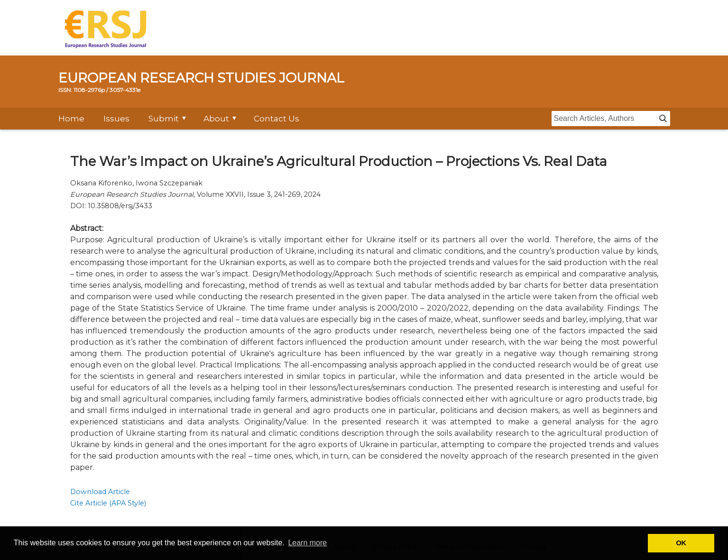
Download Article (100, 492)
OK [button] (681, 543)
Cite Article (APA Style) (108, 503)
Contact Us (276, 119)
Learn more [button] (307, 543)
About (216, 119)
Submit (164, 119)
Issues (116, 119)
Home (71, 119)
